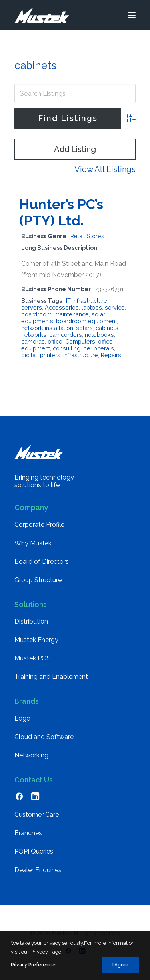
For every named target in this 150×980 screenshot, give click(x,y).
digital (29, 355)
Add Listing (75, 149)
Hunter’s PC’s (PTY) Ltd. (61, 212)
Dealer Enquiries (38, 870)
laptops (92, 307)
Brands (27, 701)
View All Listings (105, 169)
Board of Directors (42, 562)
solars (84, 328)
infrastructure (81, 355)
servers (32, 307)
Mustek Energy (36, 640)
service (115, 307)
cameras (33, 341)
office (55, 341)
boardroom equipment (86, 321)
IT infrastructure (87, 301)
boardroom (36, 314)
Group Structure (38, 580)
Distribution (31, 621)
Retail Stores (87, 236)
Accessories (62, 307)
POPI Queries (34, 851)
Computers (80, 341)
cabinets (107, 328)
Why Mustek (33, 543)
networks (34, 335)
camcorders (66, 335)
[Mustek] (42, 15)
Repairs (111, 355)
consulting (67, 348)
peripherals (99, 348)
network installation (47, 328)
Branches (28, 833)
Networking (31, 755)
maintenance (72, 314)
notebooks (99, 335)
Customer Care (37, 815)
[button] (132, 15)
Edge (22, 718)
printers (50, 355)
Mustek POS (33, 658)
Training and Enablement (51, 677)
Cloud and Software (44, 737)
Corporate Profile (39, 525)
